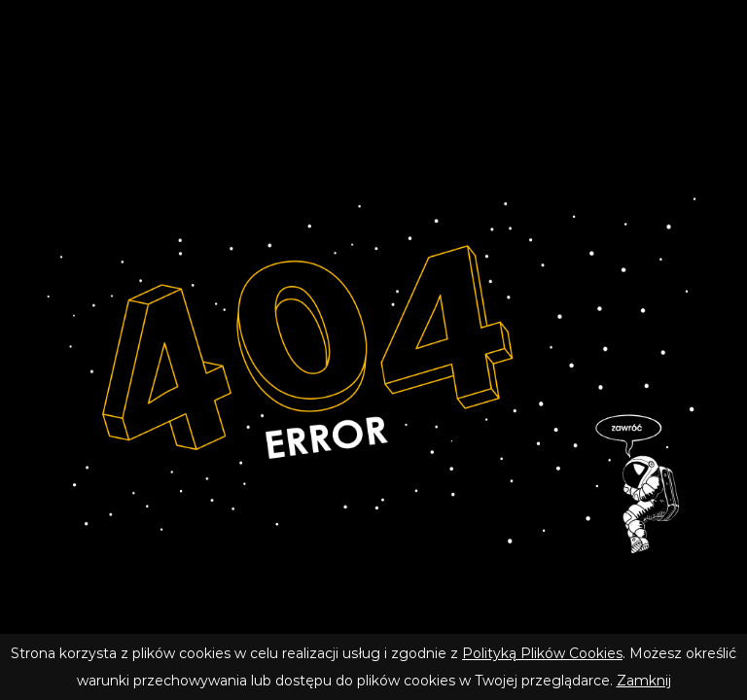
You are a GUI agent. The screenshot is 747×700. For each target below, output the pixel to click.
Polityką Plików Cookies (542, 653)
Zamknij (644, 681)
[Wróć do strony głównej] (373, 372)
